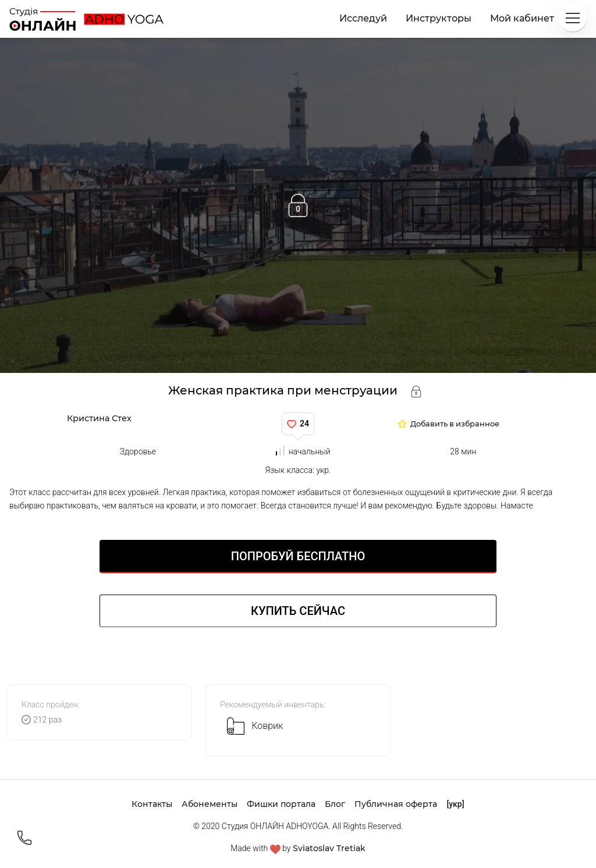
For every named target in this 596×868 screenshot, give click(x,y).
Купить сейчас (298, 611)
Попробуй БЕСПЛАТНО (298, 556)
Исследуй (363, 18)
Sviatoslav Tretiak (329, 848)
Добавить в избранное (455, 424)
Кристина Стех (99, 418)
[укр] (455, 804)
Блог (335, 804)
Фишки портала (281, 804)
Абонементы (210, 804)
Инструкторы (439, 18)
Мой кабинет (522, 18)
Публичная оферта (396, 804)
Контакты (152, 804)
